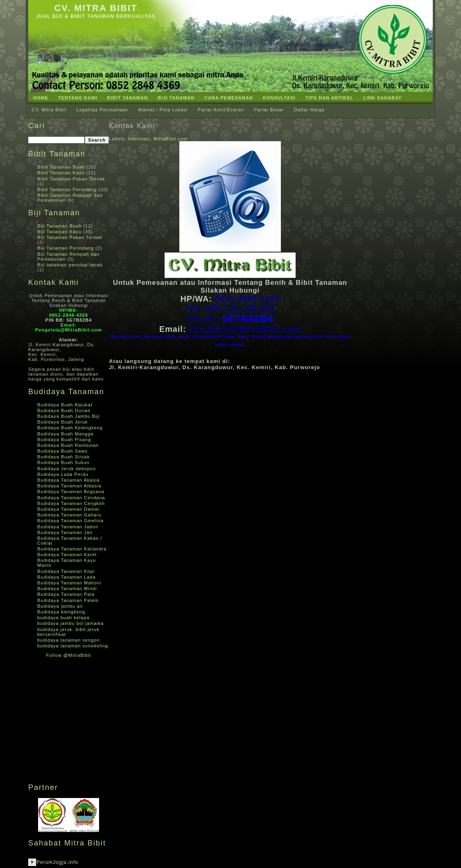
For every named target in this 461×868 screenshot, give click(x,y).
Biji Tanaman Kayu (59, 232)
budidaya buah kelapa (63, 618)
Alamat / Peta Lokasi (163, 110)
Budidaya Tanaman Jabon (68, 527)
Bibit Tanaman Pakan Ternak (71, 179)
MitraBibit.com (171, 139)
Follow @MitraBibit (69, 655)
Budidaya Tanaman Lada (67, 577)
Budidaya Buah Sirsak (63, 457)
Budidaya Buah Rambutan (68, 445)
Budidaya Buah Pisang (64, 440)
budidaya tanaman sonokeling (73, 646)
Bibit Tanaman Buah (61, 167)
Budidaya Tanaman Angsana (71, 491)
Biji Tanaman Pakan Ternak (70, 237)
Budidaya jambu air (60, 606)
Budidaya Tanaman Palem (68, 600)
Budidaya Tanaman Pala (66, 594)
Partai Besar (269, 110)
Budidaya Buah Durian (64, 410)
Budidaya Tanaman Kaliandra (72, 549)
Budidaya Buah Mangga (65, 434)
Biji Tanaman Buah (60, 226)
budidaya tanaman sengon (69, 640)
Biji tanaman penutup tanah (70, 265)
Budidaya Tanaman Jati (65, 532)
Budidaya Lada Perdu (63, 474)
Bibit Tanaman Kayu (61, 173)
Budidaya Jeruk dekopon (67, 469)
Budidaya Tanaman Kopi (66, 571)
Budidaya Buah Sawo (62, 451)
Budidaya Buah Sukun (63, 462)
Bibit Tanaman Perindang (67, 189)
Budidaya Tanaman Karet (67, 555)
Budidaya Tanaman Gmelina (70, 521)
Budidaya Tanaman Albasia (69, 486)
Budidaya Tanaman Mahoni (69, 583)
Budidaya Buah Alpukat (65, 405)
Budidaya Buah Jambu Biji (68, 416)
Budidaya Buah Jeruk (63, 422)
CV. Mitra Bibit (96, 8)
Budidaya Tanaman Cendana (71, 498)
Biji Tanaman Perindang (66, 248)
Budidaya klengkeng (61, 612)
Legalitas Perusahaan (102, 110)
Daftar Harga (309, 110)
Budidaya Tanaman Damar (68, 509)
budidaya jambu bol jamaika (70, 623)
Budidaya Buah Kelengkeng (70, 428)
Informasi (139, 139)
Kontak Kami (132, 126)
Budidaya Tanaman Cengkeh (71, 503)
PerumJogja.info (57, 862)
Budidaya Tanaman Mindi (67, 588)
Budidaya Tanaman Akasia (68, 480)
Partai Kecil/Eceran (221, 110)
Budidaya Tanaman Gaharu (69, 515)
